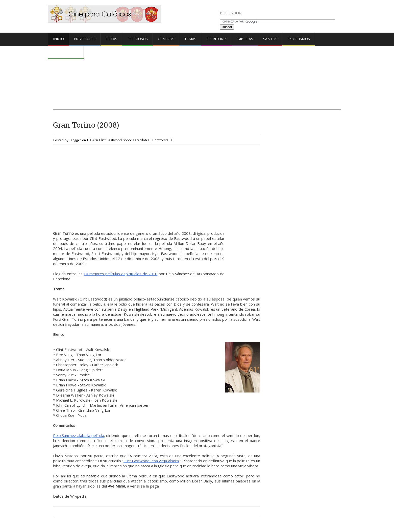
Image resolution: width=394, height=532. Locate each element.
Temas (190, 39)
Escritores (217, 39)
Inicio (58, 39)
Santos (270, 39)
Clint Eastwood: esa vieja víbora (151, 461)
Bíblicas (245, 39)
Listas (111, 39)
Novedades (85, 39)
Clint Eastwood (111, 140)
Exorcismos (299, 39)
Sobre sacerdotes (137, 140)
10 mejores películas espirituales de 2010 (120, 274)
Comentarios (66, 52)
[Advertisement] (197, 65)
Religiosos (138, 39)
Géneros (166, 39)
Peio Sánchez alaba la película (79, 435)
